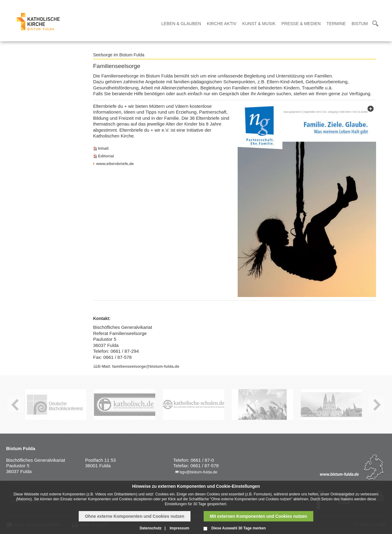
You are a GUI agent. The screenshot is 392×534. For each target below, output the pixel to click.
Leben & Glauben (181, 24)
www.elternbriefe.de (115, 164)
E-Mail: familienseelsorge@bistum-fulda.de (139, 366)
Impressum (179, 528)
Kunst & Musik (259, 24)
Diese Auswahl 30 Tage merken (238, 528)
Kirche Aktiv (222, 24)
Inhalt (103, 148)
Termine (336, 24)
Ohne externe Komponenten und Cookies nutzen (134, 516)
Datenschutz (151, 528)
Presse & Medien (301, 24)
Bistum (360, 24)
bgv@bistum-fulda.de (198, 472)
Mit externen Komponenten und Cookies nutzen (258, 516)
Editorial (106, 156)
